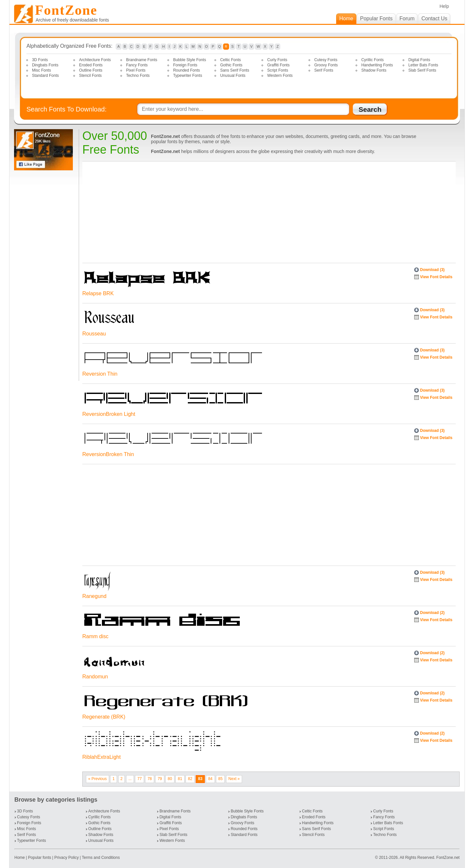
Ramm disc (95, 636)
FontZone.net (448, 858)
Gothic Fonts (231, 65)
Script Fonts (278, 70)
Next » (234, 779)
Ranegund (94, 596)
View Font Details (436, 277)
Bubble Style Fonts (190, 60)
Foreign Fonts (185, 65)
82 (190, 779)
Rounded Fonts (187, 70)
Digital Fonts (419, 60)
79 (160, 779)
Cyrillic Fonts (373, 60)
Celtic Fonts (230, 60)
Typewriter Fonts (188, 76)
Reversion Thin (100, 374)
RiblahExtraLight (101, 757)
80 (170, 779)
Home (20, 858)
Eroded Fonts (91, 65)
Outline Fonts (91, 70)
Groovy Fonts (326, 65)
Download (432, 270)
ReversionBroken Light (109, 414)
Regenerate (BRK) (104, 717)
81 (180, 779)
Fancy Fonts (137, 65)
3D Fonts (40, 60)
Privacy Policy (66, 858)
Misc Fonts (41, 70)
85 (220, 779)
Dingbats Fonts (45, 65)
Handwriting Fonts (377, 65)
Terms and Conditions (101, 858)
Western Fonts (280, 76)
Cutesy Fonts (326, 60)
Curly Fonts (277, 60)
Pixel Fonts (136, 70)
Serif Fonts (324, 70)
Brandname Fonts (142, 60)
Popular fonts (40, 858)
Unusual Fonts (233, 76)
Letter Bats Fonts (423, 65)
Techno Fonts (138, 76)
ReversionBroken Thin (108, 454)
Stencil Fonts (90, 76)
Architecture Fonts (95, 60)
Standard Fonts (45, 76)
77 (139, 779)
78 (149, 779)
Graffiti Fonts (278, 65)
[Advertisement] (45, 276)
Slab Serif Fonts (422, 70)
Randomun (95, 677)
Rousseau (94, 334)
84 (210, 779)
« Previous (98, 779)
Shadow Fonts (374, 70)
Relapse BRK (98, 293)
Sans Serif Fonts (235, 70)
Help (444, 6)
